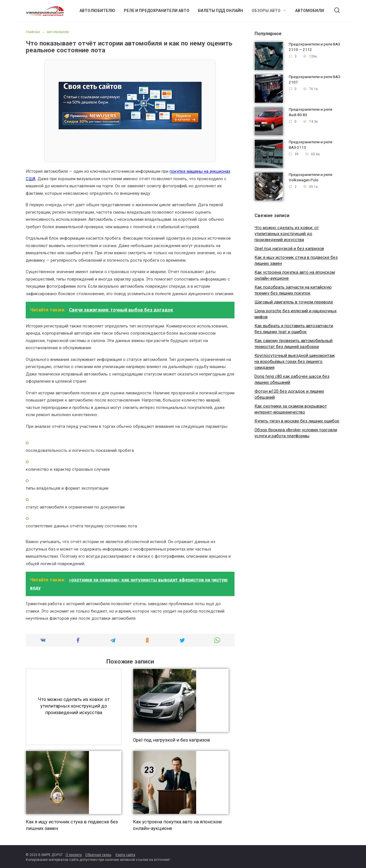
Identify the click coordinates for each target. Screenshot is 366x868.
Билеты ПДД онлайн (220, 11)
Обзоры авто (266, 11)
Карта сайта (125, 855)
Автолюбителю (97, 11)
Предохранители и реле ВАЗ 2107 (315, 80)
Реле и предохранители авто (157, 11)
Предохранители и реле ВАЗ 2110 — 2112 (315, 47)
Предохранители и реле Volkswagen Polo (311, 177)
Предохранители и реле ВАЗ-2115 (311, 145)
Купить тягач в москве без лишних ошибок (297, 421)
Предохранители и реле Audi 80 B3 (311, 112)
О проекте (74, 855)
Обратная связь (98, 855)
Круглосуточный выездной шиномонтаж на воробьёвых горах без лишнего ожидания (295, 361)
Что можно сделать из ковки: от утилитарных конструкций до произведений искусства (74, 706)
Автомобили (310, 11)
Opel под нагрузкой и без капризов (171, 740)
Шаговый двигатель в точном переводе (294, 302)
